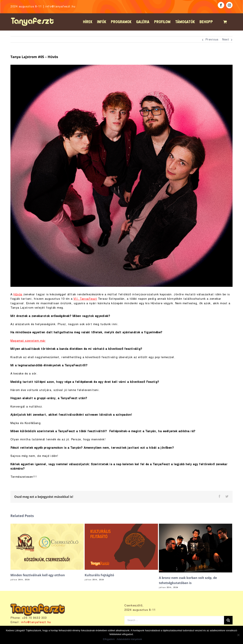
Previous (212, 40)
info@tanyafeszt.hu (60, 7)
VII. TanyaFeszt (85, 299)
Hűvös (18, 295)
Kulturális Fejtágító (99, 575)
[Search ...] (174, 620)
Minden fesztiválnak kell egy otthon (38, 575)
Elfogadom (109, 639)
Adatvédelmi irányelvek (129, 639)
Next (226, 40)
